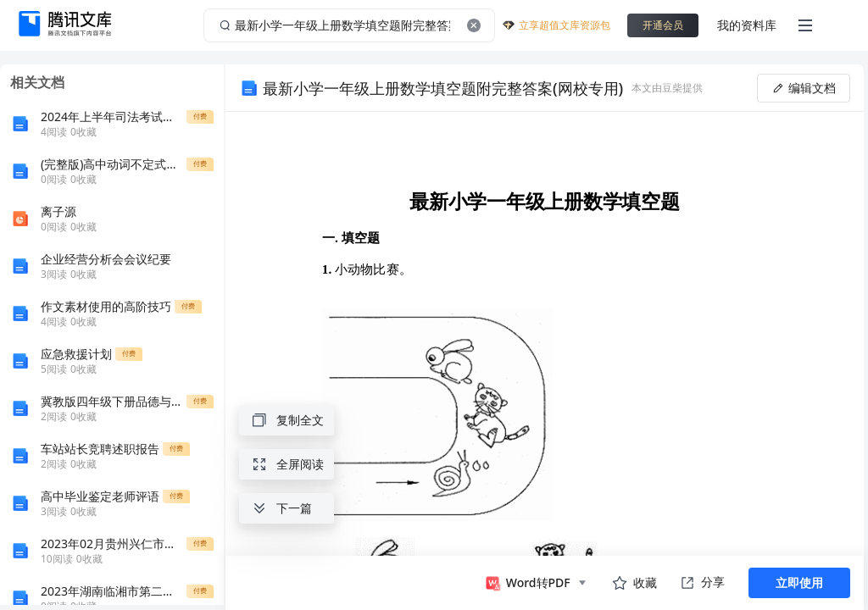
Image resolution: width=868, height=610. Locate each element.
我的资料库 (747, 25)
